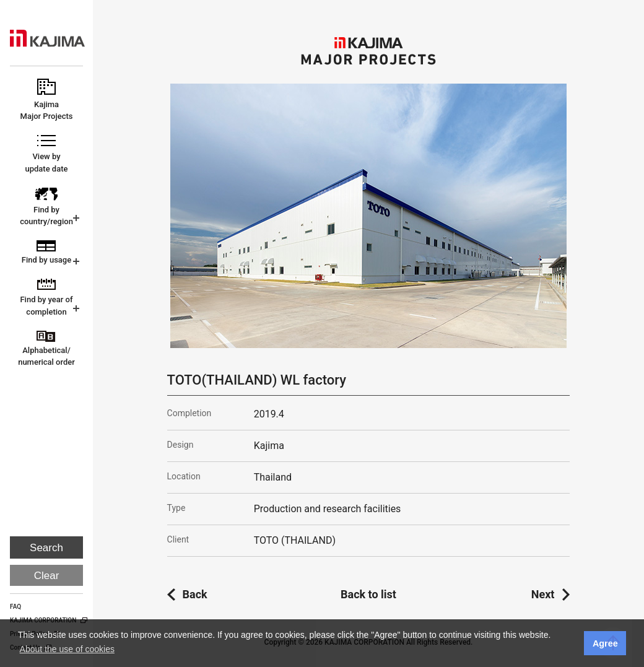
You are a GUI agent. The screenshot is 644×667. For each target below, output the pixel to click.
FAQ (15, 607)
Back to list (368, 594)
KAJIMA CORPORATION (47, 38)
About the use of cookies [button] (67, 649)
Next (543, 594)
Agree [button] (605, 643)
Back (195, 594)
